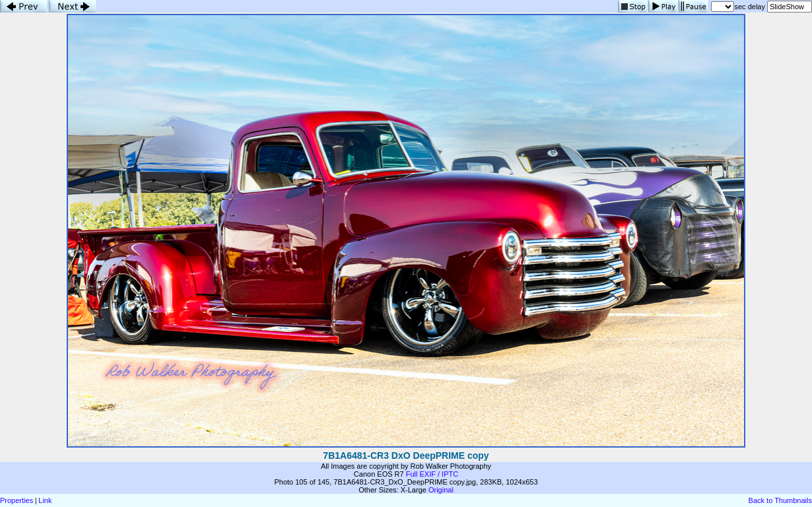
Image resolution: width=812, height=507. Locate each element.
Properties (17, 500)
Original (441, 490)
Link (45, 500)
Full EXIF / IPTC (432, 474)
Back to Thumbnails (780, 500)
